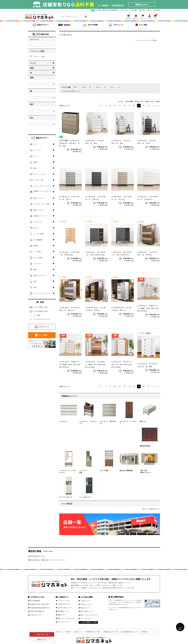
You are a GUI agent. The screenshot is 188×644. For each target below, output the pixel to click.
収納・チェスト (39, 198)
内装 (35, 287)
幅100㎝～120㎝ (87, 87)
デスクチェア (38, 222)
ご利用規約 (144, 632)
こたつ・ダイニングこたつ (42, 186)
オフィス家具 (38, 258)
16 (124, 106)
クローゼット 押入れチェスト (108, 422)
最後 (158, 106)
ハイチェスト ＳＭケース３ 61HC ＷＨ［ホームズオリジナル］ (148, 308)
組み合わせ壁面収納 (126, 471)
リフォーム (37, 264)
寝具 (35, 168)
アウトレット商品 (37, 57)
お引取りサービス (36, 615)
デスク (36, 228)
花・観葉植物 (38, 240)
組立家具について (63, 611)
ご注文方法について (64, 604)
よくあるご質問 (133, 10)
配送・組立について (87, 611)
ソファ (36, 156)
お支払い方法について (65, 608)
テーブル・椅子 (39, 180)
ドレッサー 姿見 (88, 472)
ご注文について (85, 601)
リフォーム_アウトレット (42, 293)
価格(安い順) (139, 101)
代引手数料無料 (35, 601)
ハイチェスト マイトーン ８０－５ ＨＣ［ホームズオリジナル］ (122, 364)
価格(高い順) (149, 101)
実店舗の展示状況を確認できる (40, 608)
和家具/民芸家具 (145, 446)
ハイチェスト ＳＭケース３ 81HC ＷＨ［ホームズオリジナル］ (70, 364)
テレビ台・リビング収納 (41, 204)
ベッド (36, 144)
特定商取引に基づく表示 (93, 632)
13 (110, 106)
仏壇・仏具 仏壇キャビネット (148, 472)
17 (129, 106)
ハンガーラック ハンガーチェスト (68, 472)
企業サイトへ (78, 632)
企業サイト (150, 10)
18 (134, 106)
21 (148, 106)
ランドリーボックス (66, 497)
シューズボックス (85, 497)
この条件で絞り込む (42, 634)
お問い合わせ (142, 10)
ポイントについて (63, 622)
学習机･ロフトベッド (40, 216)
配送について (62, 615)
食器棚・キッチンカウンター (42, 192)
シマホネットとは (124, 10)
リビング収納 (104, 471)
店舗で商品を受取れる (37, 611)
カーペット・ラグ (39, 174)
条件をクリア (42, 640)
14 (115, 106)
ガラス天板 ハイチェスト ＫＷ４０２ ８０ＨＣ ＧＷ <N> (70, 143)
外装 (35, 281)
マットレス (37, 150)
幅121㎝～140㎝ (102, 87)
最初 (100, 106)
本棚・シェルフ (39, 210)
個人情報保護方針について (129, 632)
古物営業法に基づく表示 (111, 632)
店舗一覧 (68, 632)
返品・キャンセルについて (66, 618)
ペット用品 (37, 252)
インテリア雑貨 (39, 234)
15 (120, 106)
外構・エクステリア (40, 276)
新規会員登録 (157, 10)
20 (144, 106)
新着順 (158, 101)
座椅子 (36, 162)
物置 (35, 270)
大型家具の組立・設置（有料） (40, 604)
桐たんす (143, 421)
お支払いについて (86, 604)
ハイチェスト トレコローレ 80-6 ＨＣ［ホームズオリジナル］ (95, 364)
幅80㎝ (76, 87)
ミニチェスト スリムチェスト (88, 422)
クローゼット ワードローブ (128, 422)
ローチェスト (64, 421)
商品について (85, 608)
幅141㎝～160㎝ (116, 87)
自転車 (36, 246)
